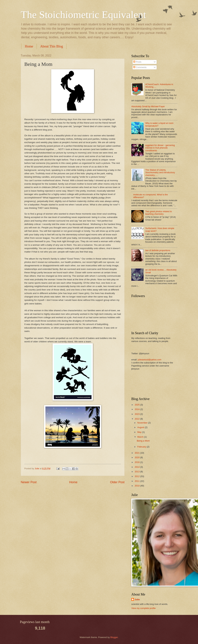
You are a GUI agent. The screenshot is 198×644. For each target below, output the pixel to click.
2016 (137, 462)
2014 (137, 467)
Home (29, 46)
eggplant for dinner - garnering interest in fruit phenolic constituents (160, 148)
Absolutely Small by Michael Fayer (148, 106)
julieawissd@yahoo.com (150, 360)
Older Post (117, 482)
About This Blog (52, 46)
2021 (137, 453)
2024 (137, 409)
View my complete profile (143, 608)
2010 (137, 486)
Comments (140, 67)
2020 (137, 457)
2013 (137, 472)
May (140, 432)
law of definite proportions (158, 250)
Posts (137, 62)
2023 (137, 414)
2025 (137, 405)
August (141, 427)
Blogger (114, 637)
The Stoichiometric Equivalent (83, 15)
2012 (137, 476)
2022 (137, 419)
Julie (137, 600)
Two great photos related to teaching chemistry (159, 213)
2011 (137, 481)
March (141, 437)
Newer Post (29, 482)
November (143, 423)
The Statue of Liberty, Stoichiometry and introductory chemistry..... (160, 173)
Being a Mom (143, 441)
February (142, 447)
